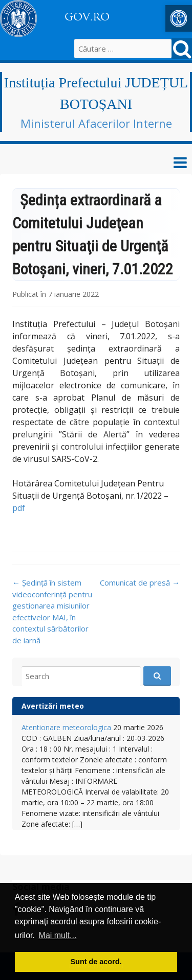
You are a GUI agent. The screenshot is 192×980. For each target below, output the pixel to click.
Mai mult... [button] (58, 935)
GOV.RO (87, 17)
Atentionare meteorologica (66, 727)
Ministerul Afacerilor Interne (96, 123)
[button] (179, 18)
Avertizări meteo (53, 706)
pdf (19, 508)
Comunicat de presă (140, 582)
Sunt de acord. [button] (96, 962)
